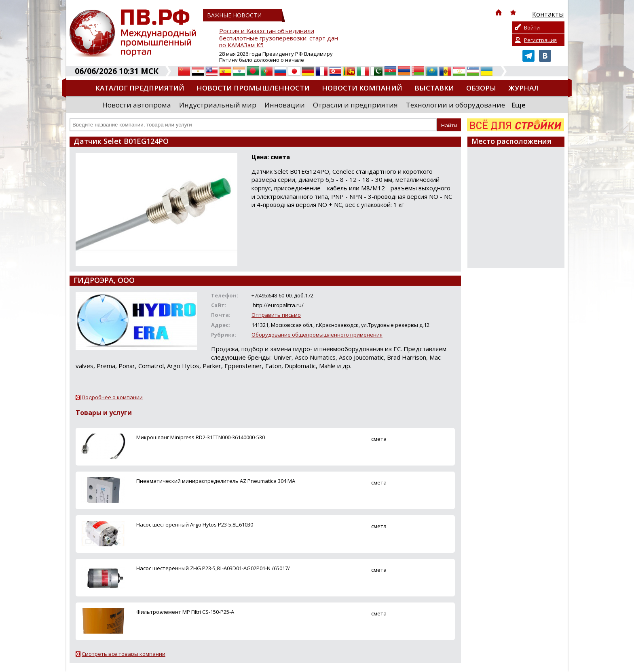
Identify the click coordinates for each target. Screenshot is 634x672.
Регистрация (540, 40)
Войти (532, 27)
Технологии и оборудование (455, 105)
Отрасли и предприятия (355, 105)
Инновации (285, 105)
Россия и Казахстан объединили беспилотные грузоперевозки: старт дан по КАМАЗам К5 (279, 38)
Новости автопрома (137, 105)
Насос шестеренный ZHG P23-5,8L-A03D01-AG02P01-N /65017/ (213, 568)
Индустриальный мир (218, 105)
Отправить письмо (276, 315)
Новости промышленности (253, 88)
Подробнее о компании (112, 397)
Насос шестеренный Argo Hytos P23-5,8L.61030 (195, 525)
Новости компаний (362, 88)
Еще (518, 105)
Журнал (524, 88)
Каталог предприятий (140, 88)
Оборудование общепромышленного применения (317, 335)
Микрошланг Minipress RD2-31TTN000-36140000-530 (201, 437)
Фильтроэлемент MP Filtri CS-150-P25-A (185, 612)
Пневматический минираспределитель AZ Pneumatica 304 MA (216, 481)
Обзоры (481, 88)
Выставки (434, 88)
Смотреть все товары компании (124, 654)
